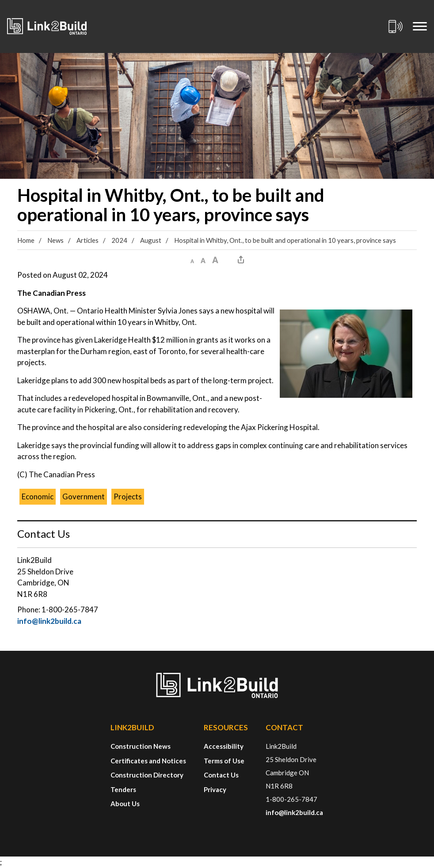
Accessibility (224, 746)
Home (26, 240)
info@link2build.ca (49, 621)
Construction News (141, 746)
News (55, 240)
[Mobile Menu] (420, 26)
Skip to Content (0, 0)
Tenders (123, 789)
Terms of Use (224, 761)
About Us (125, 804)
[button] (192, 260)
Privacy (215, 789)
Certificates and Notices (148, 761)
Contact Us (221, 775)
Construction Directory (147, 775)
